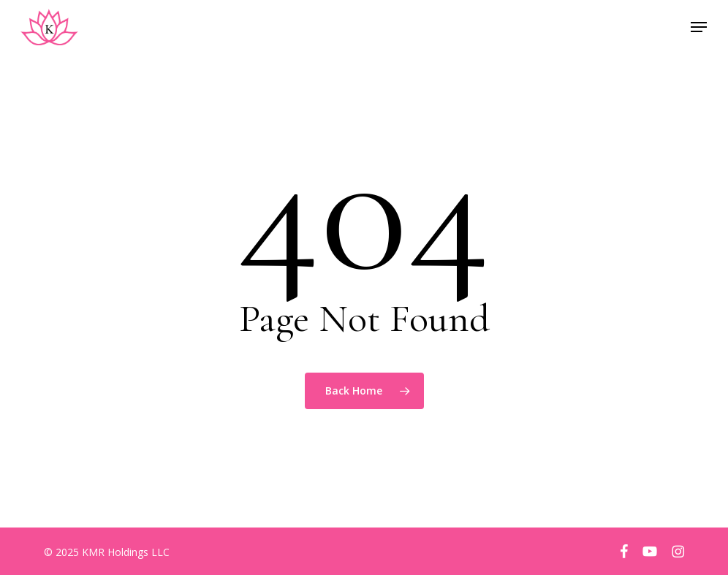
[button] (699, 27)
